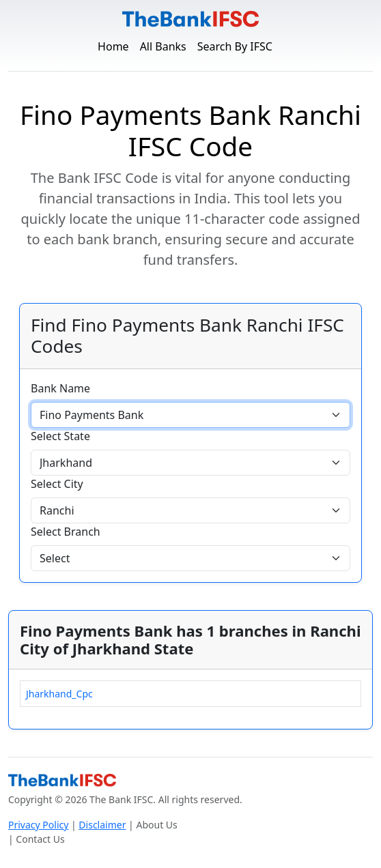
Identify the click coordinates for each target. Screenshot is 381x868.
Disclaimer (102, 825)
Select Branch (66, 532)
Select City (57, 484)
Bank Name (60, 388)
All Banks (163, 46)
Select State (60, 436)
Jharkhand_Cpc (59, 694)
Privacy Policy (38, 825)
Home (113, 46)
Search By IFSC (235, 46)
